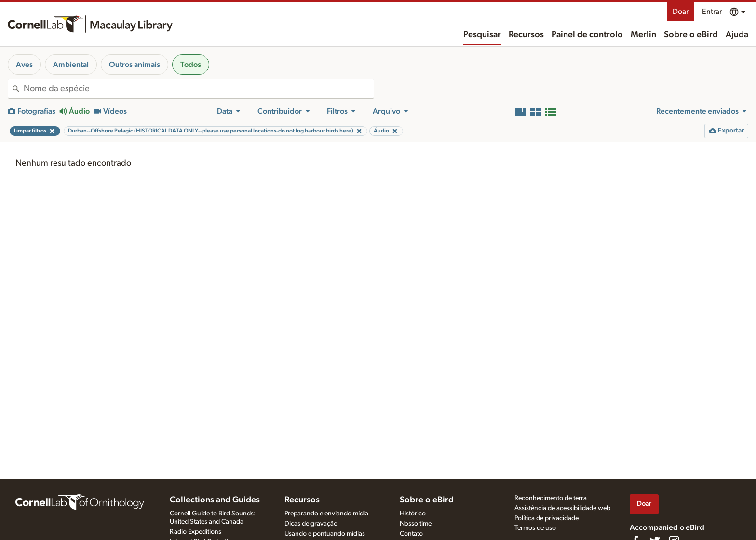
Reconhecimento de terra (551, 498)
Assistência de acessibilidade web (562, 508)
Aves (24, 65)
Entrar (712, 12)
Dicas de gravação (311, 524)
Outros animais (135, 65)
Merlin (643, 35)
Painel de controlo (587, 35)
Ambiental (71, 65)
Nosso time (416, 524)
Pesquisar (482, 35)
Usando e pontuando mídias (325, 534)
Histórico (413, 514)
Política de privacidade (547, 518)
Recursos (526, 35)
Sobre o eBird (691, 35)
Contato (411, 534)
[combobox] (199, 89)
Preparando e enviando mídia (326, 514)
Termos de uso (535, 528)
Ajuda (737, 35)
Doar (681, 12)
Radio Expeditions (196, 532)
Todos (191, 65)
